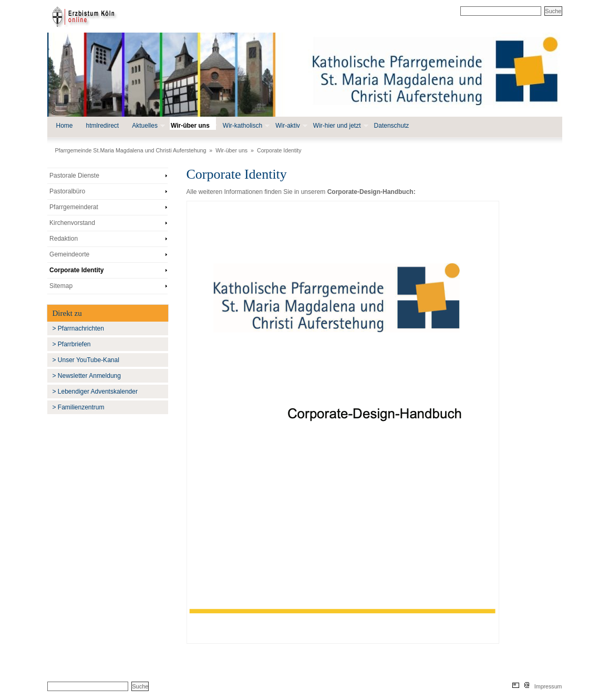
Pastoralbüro (67, 191)
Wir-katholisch (245, 126)
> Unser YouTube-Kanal (86, 360)
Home (65, 126)
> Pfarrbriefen (72, 344)
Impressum (548, 686)
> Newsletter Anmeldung (87, 376)
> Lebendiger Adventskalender (95, 392)
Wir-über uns (193, 126)
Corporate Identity (279, 150)
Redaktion (64, 239)
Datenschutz (392, 126)
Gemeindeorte (69, 254)
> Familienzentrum (79, 407)
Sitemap (61, 286)
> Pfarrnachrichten (78, 328)
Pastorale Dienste (74, 176)
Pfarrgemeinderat (74, 207)
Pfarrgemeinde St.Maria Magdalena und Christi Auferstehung (131, 150)
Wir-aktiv (290, 126)
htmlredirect (103, 126)
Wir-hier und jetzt (340, 126)
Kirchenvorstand (72, 223)
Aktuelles (147, 126)
